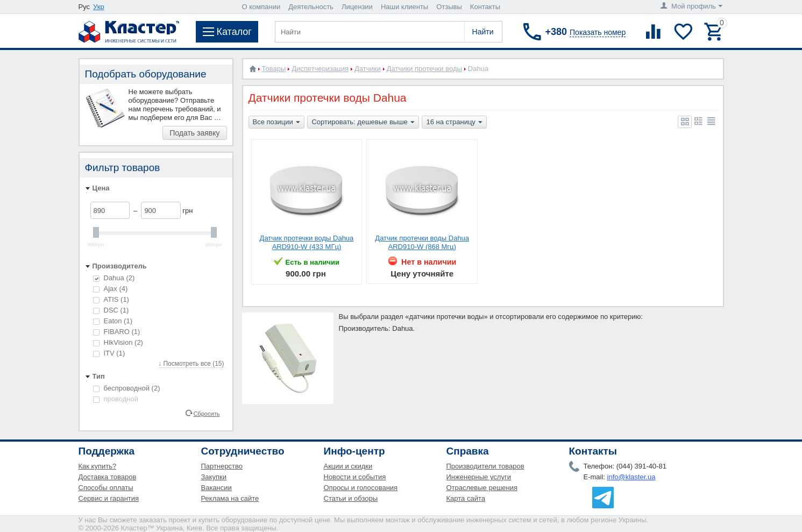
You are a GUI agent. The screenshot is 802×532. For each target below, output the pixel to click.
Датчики (368, 69)
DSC (111, 310)
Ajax (111, 289)
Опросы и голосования (361, 488)
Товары (274, 69)
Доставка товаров (108, 477)
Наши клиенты (404, 7)
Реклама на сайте (230, 498)
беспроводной (127, 388)
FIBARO (117, 332)
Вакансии (217, 488)
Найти (483, 32)
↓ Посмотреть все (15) (191, 364)
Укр (99, 7)
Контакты (485, 7)
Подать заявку (194, 133)
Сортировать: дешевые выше (363, 123)
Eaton (113, 321)
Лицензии (357, 7)
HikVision (118, 342)
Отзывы (449, 7)
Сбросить (206, 413)
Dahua (114, 278)
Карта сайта (466, 498)
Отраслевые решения (482, 488)
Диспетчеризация (320, 69)
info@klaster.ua (631, 477)
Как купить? (98, 466)
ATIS (111, 299)
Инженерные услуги (479, 477)
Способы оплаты (106, 488)
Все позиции (276, 123)
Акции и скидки (348, 466)
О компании (261, 7)
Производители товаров (485, 466)
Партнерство (222, 466)
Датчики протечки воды (424, 69)
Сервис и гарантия (109, 498)
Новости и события (355, 477)
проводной (116, 399)
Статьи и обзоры (351, 498)
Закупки (214, 477)
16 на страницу (454, 123)
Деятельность (311, 7)
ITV (109, 353)
